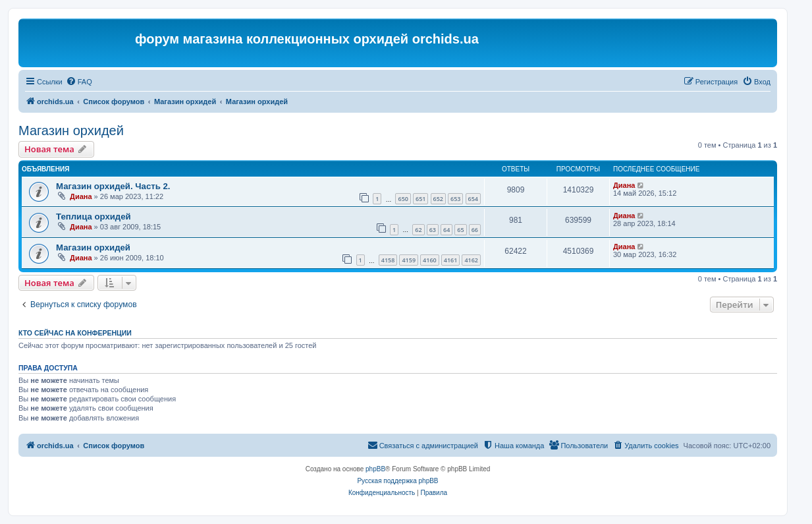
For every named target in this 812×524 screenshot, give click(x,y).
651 (420, 199)
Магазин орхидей (71, 131)
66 (475, 230)
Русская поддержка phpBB (397, 481)
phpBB (375, 469)
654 (473, 199)
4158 (388, 260)
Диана (81, 196)
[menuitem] (79, 82)
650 (403, 199)
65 (460, 230)
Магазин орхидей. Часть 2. (113, 186)
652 (438, 199)
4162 (471, 260)
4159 (409, 260)
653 (455, 199)
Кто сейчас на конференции (75, 333)
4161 (451, 260)
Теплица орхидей (94, 217)
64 (447, 230)
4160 (430, 260)
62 (418, 230)
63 (433, 230)
